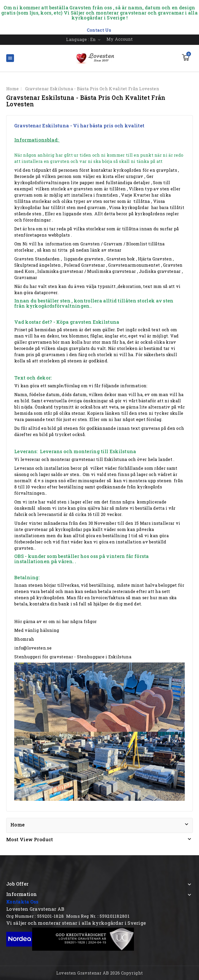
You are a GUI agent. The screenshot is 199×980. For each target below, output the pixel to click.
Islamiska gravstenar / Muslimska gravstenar (87, 271)
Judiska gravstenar (160, 271)
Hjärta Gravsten (155, 259)
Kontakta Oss (22, 902)
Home (18, 825)
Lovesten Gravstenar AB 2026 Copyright (100, 973)
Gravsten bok (121, 259)
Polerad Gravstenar (84, 265)
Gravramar (26, 277)
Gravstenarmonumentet (134, 265)
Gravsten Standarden (37, 259)
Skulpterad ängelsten (37, 265)
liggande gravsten (84, 259)
